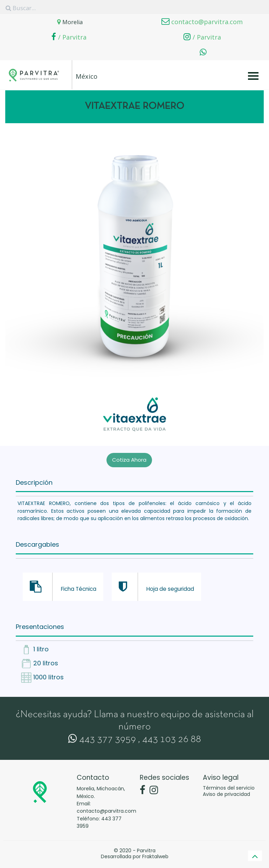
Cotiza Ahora (129, 457)
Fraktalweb (155, 854)
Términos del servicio (229, 785)
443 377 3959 (102, 737)
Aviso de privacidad (226, 792)
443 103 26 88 (172, 737)
